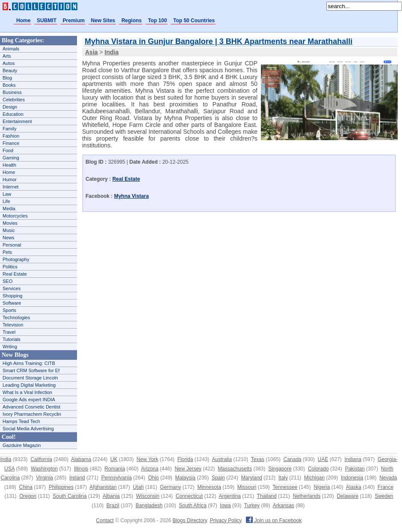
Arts (7, 56)
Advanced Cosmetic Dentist (31, 407)
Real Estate (15, 274)
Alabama (81, 459)
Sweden (384, 496)
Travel (9, 332)
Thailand (267, 496)
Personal (12, 245)
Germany (170, 487)
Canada (293, 459)
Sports (9, 310)
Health (9, 165)
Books (9, 85)
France (386, 487)
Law (7, 194)
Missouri (247, 487)
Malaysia (185, 478)
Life (6, 201)
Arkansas (284, 506)
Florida (185, 459)
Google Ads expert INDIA (29, 400)
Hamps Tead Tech (21, 421)
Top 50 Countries (194, 21)
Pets (7, 252)
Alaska (354, 487)
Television (13, 325)
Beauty (10, 71)
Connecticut (189, 496)
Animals (11, 49)
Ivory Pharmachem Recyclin (32, 414)
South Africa (193, 506)
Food (8, 150)
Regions (132, 21)
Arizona (150, 469)
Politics (10, 267)
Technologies (16, 317)
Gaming (11, 158)
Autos (9, 63)
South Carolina (69, 496)
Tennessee (285, 487)
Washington (44, 469)
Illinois (81, 469)
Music (9, 230)
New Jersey (188, 469)
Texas (258, 459)
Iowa (225, 506)
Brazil (113, 506)
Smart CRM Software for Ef (31, 370)
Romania (115, 469)
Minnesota (209, 487)
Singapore (280, 469)
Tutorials (12, 339)
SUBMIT (47, 21)
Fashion (11, 136)
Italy (283, 478)
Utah (138, 487)
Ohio (153, 478)
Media (9, 209)
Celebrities (14, 100)
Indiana (353, 459)
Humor (10, 179)
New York (147, 459)
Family (9, 129)
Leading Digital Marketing (29, 385)
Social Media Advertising (28, 429)
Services (12, 288)
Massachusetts (235, 469)
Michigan (314, 478)
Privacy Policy (226, 520)
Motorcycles (15, 216)
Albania (111, 496)
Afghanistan (103, 487)
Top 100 (157, 21)
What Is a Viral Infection (27, 392)
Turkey (252, 506)
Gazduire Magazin (22, 445)
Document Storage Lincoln (30, 378)
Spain (218, 478)
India (6, 459)
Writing (10, 347)
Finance (11, 143)
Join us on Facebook (274, 520)
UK (114, 459)
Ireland (77, 478)
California (41, 459)
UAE (323, 459)
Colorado (318, 469)
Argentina (229, 496)
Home (23, 21)
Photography (16, 259)
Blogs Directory (190, 520)
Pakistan (355, 469)
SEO (7, 281)
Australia (222, 459)
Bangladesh (149, 506)
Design (10, 107)
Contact (105, 520)
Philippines (61, 487)
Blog (7, 78)
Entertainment (17, 121)
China (26, 487)
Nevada (388, 478)
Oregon (28, 496)
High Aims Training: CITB (29, 363)
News (9, 238)
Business (12, 92)
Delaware (347, 496)
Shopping (13, 296)
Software (12, 303)
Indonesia (352, 478)
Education (13, 114)
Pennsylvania (117, 478)
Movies (10, 223)
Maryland (252, 478)
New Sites (103, 21)
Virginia (44, 478)
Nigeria (322, 487)
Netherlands (307, 496)
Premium (74, 21)
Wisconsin (148, 496)
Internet (10, 187)
